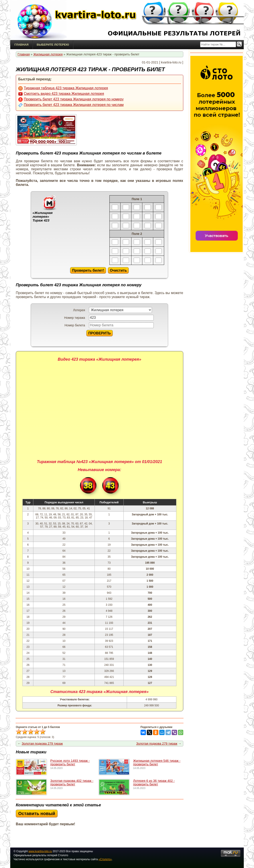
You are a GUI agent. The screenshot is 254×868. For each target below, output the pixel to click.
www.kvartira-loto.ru (40, 851)
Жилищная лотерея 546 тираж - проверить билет (157, 762)
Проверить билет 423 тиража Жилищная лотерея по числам (71, 105)
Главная (21, 45)
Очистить (118, 270)
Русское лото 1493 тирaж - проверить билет (70, 762)
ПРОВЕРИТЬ (100, 333)
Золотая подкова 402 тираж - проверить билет (72, 783)
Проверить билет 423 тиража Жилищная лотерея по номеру (71, 100)
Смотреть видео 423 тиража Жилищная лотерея (61, 94)
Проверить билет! (88, 270)
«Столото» (105, 859)
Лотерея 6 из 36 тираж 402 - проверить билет (154, 783)
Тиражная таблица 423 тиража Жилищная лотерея (63, 88)
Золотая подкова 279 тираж (42, 744)
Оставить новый (37, 813)
